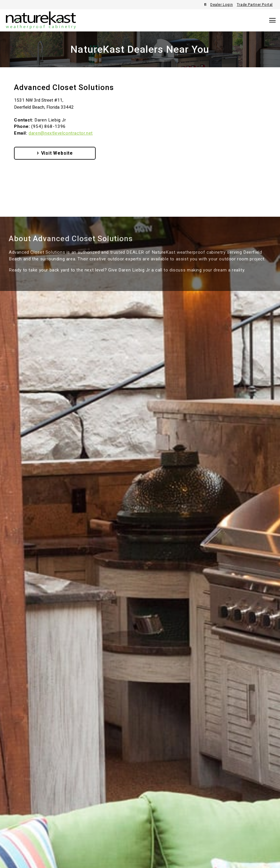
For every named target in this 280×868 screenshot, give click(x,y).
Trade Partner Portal (255, 5)
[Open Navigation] (272, 20)
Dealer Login (222, 5)
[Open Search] (205, 5)
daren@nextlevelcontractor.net (61, 133)
